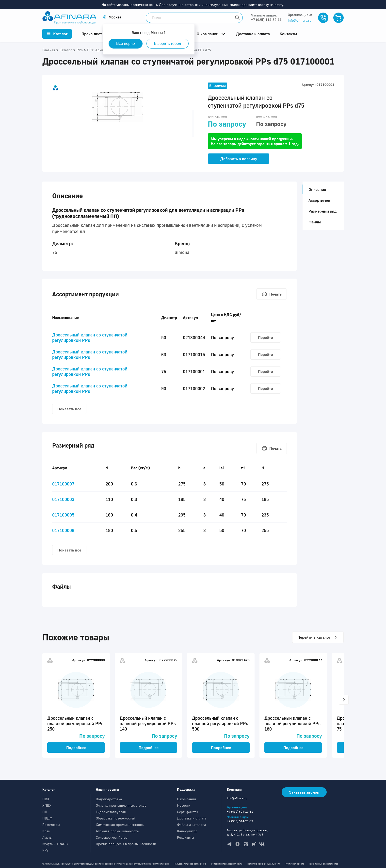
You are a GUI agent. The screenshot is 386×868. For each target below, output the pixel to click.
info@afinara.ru (300, 20)
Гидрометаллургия (111, 812)
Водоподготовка (109, 799)
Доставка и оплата (192, 818)
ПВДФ (47, 818)
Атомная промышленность (117, 831)
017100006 (63, 530)
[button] (112, 17)
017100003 (63, 499)
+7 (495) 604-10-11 (240, 811)
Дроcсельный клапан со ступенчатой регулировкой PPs (90, 337)
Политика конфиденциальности (264, 864)
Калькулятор (187, 831)
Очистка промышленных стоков (121, 805)
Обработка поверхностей (115, 818)
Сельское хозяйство (112, 837)
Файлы (315, 222)
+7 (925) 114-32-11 (266, 20)
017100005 (63, 515)
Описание (316, 189)
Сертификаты (188, 812)
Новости (184, 805)
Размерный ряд (322, 211)
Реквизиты (185, 837)
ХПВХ (47, 805)
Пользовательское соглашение (190, 864)
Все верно (126, 43)
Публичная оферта (294, 864)
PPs (45, 850)
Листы (47, 837)
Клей (46, 831)
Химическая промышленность (120, 825)
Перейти (265, 337)
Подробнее (76, 748)
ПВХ (46, 799)
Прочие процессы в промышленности (126, 844)
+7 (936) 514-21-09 (240, 821)
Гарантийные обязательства (324, 864)
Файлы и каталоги (191, 825)
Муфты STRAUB (55, 844)
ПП (45, 812)
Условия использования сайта (227, 864)
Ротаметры (51, 825)
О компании (186, 799)
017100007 (63, 484)
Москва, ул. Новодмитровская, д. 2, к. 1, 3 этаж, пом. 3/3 (248, 832)
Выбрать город (168, 43)
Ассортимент (320, 200)
